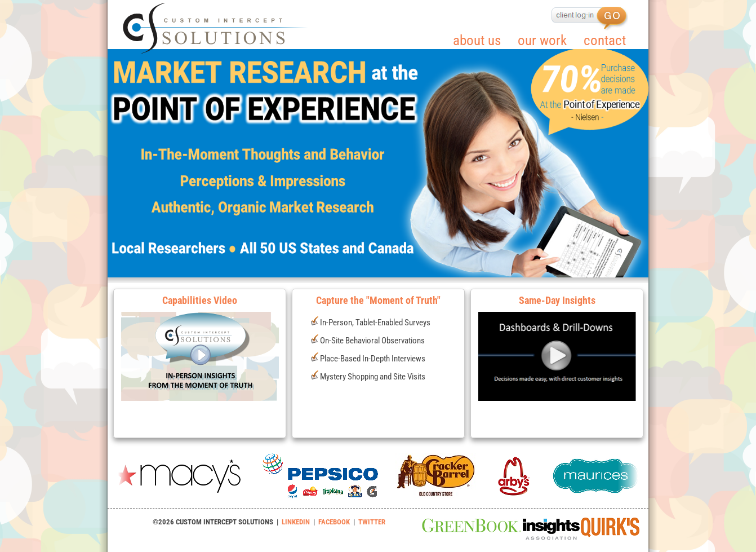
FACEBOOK (334, 522)
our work (542, 40)
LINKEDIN (296, 522)
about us (477, 40)
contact (605, 40)
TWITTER (372, 522)
